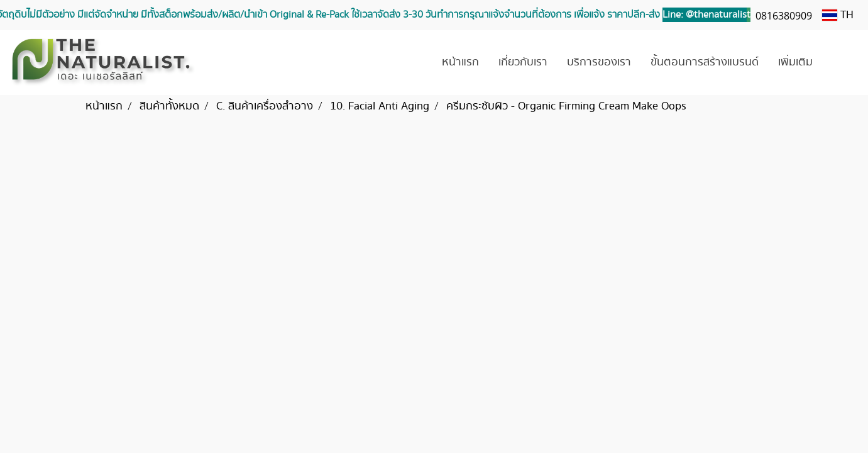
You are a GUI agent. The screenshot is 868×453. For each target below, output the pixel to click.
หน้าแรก (460, 62)
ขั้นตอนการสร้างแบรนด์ (705, 62)
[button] (841, 63)
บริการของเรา (599, 62)
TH (838, 15)
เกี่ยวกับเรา (523, 62)
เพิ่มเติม (795, 62)
